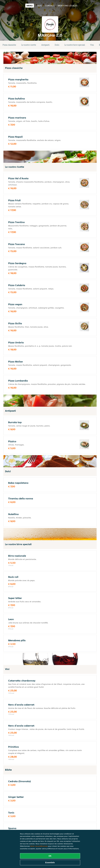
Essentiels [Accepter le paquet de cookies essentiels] (50, 863)
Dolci (57, 45)
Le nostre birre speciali (75, 45)
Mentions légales (68, 6)
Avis (39, 6)
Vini (92, 45)
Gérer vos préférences (39, 846)
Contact (50, 6)
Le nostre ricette (29, 45)
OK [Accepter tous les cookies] (50, 856)
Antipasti (45, 45)
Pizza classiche (9, 45)
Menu (30, 6)
